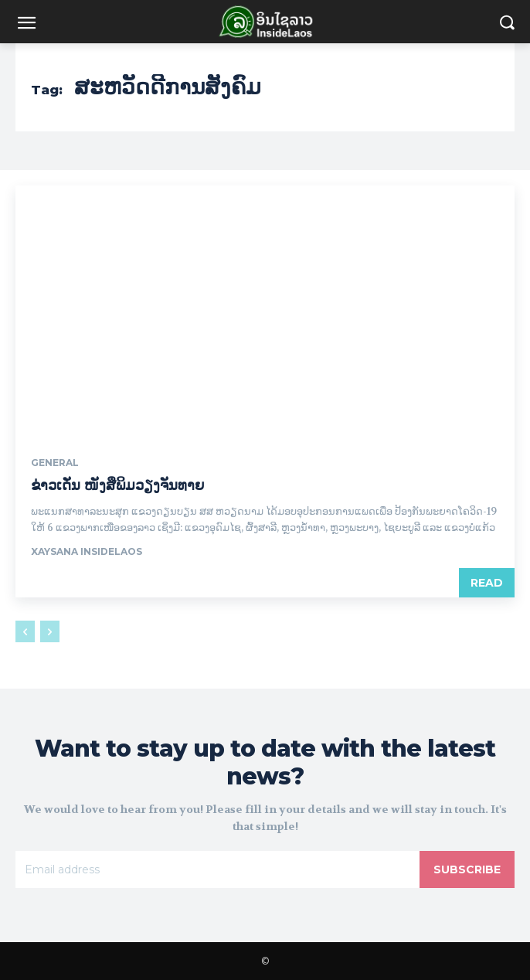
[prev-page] (25, 631)
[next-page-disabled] (50, 631)
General (55, 463)
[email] (217, 869)
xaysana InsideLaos (87, 551)
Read (487, 583)
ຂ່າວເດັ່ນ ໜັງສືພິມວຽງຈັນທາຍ (117, 485)
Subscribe (467, 869)
